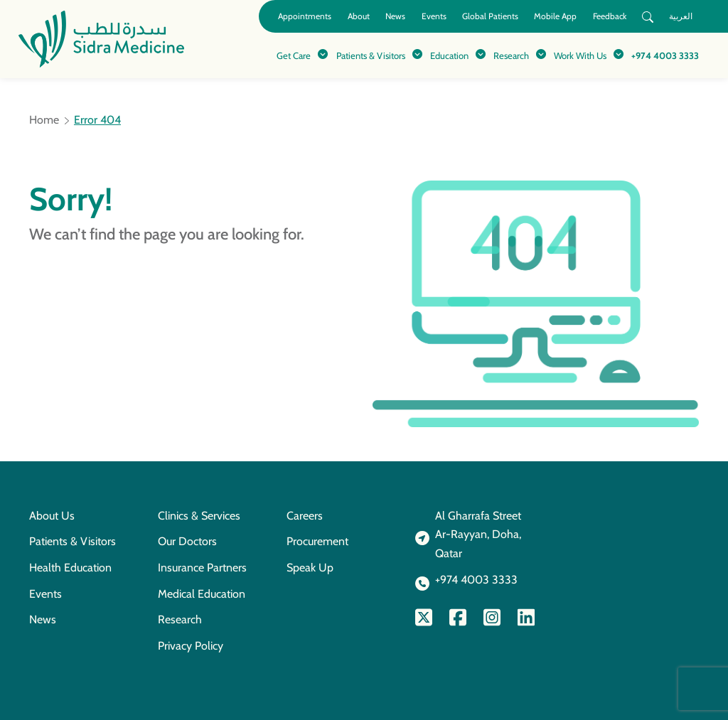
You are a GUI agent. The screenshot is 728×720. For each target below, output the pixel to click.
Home (44, 120)
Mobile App (555, 16)
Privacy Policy (191, 646)
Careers (305, 516)
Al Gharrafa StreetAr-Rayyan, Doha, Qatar (478, 534)
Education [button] (449, 55)
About (359, 16)
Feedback (610, 16)
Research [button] (511, 55)
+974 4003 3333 (665, 55)
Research (180, 619)
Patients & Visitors (73, 541)
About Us (52, 516)
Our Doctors (187, 541)
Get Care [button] (294, 55)
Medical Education (202, 594)
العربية (681, 16)
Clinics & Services (199, 516)
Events (434, 16)
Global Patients (490, 16)
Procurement (317, 541)
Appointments (305, 16)
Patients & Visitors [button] (371, 55)
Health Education (70, 568)
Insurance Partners (202, 568)
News (395, 16)
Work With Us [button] (580, 55)
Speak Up (310, 568)
